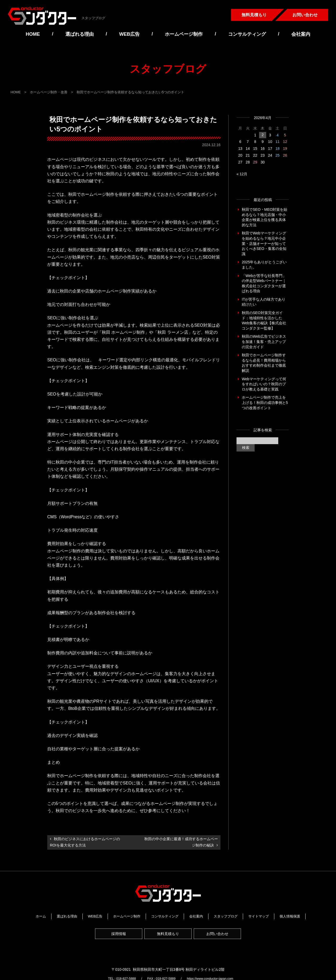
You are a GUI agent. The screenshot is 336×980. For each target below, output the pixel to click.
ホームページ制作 (184, 34)
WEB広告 (129, 34)
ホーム (56, 915)
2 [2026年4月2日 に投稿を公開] (263, 135)
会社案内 (301, 34)
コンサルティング (247, 34)
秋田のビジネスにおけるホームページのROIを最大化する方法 (85, 842)
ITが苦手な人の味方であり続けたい (264, 302)
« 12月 (242, 174)
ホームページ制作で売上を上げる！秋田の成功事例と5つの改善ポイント (265, 402)
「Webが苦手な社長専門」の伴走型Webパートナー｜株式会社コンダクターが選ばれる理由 (264, 283)
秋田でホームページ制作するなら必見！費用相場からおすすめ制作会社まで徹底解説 (264, 363)
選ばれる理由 (80, 34)
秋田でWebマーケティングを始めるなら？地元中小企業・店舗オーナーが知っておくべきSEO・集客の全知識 (264, 243)
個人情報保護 (168, 921)
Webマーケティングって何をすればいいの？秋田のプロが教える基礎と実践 (264, 384)
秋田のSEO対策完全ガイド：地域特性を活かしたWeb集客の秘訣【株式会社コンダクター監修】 (264, 320)
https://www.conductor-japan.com (215, 960)
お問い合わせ (305, 15)
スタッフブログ (241, 915)
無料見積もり (254, 15)
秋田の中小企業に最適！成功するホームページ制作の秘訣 (181, 842)
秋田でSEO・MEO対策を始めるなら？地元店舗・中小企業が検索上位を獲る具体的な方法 (264, 217)
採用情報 (117, 935)
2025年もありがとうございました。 (264, 265)
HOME (33, 34)
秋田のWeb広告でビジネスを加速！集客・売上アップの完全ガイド (264, 342)
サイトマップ (274, 915)
